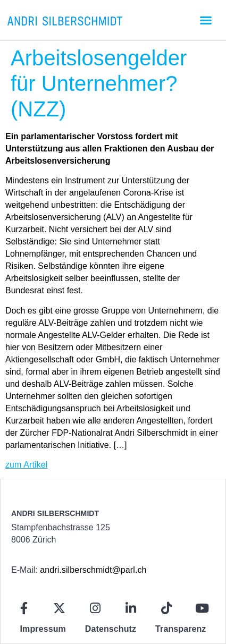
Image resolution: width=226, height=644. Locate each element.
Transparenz (181, 629)
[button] (206, 20)
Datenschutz (111, 629)
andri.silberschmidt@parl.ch (93, 570)
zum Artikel (26, 465)
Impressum (43, 629)
